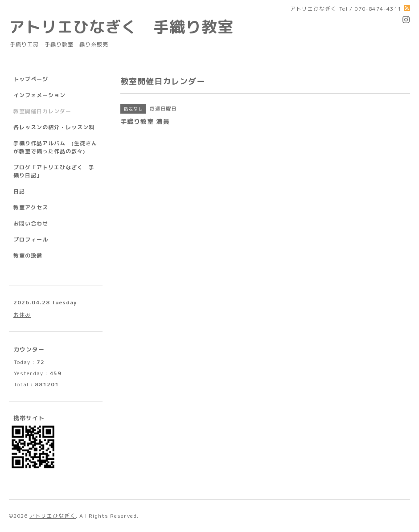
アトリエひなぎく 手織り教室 (129, 27)
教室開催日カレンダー (42, 111)
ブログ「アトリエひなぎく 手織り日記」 (54, 171)
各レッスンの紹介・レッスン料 (54, 127)
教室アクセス (31, 207)
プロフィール (31, 239)
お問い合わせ (31, 223)
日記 (19, 191)
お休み (22, 315)
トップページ (31, 79)
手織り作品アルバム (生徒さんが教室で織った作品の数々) (55, 147)
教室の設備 (28, 256)
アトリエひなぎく (53, 516)
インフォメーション (39, 95)
